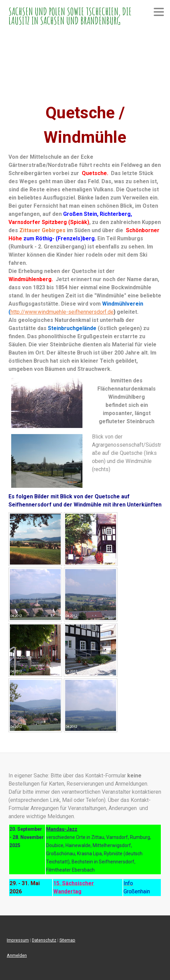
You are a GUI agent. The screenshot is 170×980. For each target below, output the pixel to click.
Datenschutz (44, 940)
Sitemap (67, 940)
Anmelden (17, 955)
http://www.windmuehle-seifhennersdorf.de (62, 312)
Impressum (18, 940)
